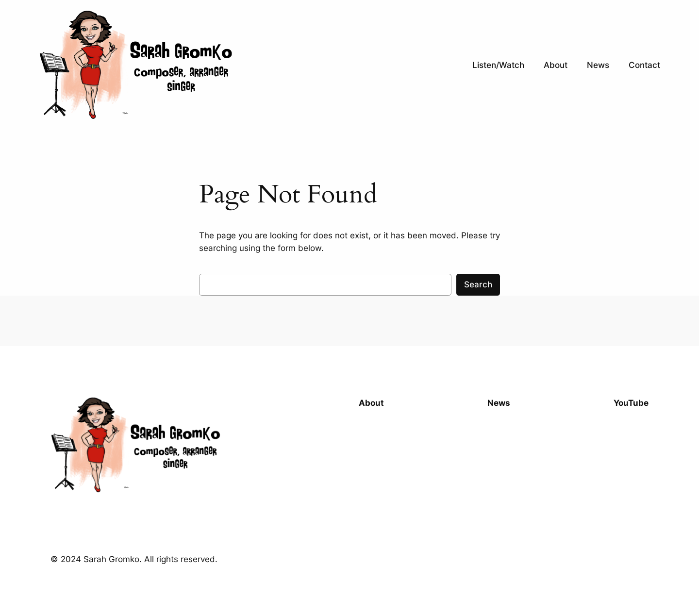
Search (478, 284)
